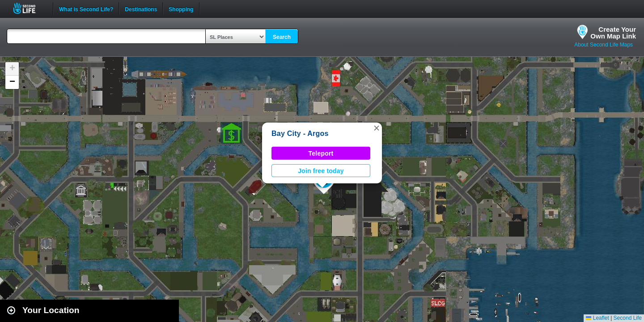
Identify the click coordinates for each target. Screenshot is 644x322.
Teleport (321, 153)
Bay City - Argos (300, 133)
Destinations (141, 8)
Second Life (29, 8)
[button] (377, 128)
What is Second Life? (86, 8)
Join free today (321, 171)
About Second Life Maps (604, 45)
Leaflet (597, 318)
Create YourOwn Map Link (613, 33)
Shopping (181, 8)
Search (282, 37)
